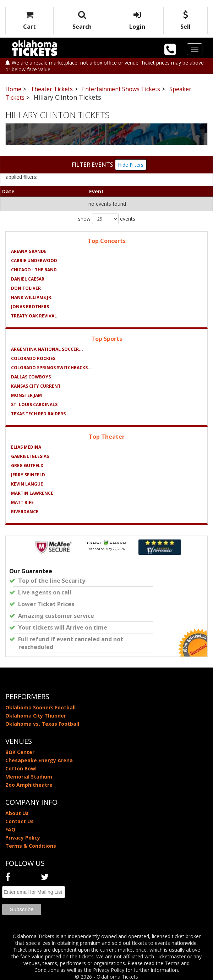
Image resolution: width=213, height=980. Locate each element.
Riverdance (25, 512)
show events (107, 219)
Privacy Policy (23, 838)
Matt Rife (22, 502)
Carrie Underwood (34, 261)
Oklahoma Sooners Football (40, 707)
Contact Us (20, 821)
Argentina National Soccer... (47, 349)
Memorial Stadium (29, 777)
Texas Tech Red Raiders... (40, 414)
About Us (17, 813)
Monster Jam (26, 395)
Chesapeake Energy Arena (39, 760)
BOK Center (20, 752)
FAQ (10, 829)
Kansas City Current (36, 386)
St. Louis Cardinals (34, 405)
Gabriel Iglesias (30, 456)
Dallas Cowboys (31, 377)
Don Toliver (26, 288)
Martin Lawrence (32, 493)
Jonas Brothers (30, 307)
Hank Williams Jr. (32, 297)
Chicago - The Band (34, 270)
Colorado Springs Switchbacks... (51, 368)
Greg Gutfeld (27, 466)
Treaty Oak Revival (34, 316)
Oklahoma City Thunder (36, 716)
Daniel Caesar (28, 279)
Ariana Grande (29, 251)
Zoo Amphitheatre (29, 785)
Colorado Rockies (33, 358)
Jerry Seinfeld (28, 475)
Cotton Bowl (21, 768)
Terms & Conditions (31, 846)
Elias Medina (26, 447)
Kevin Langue (27, 484)
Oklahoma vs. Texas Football (42, 724)
